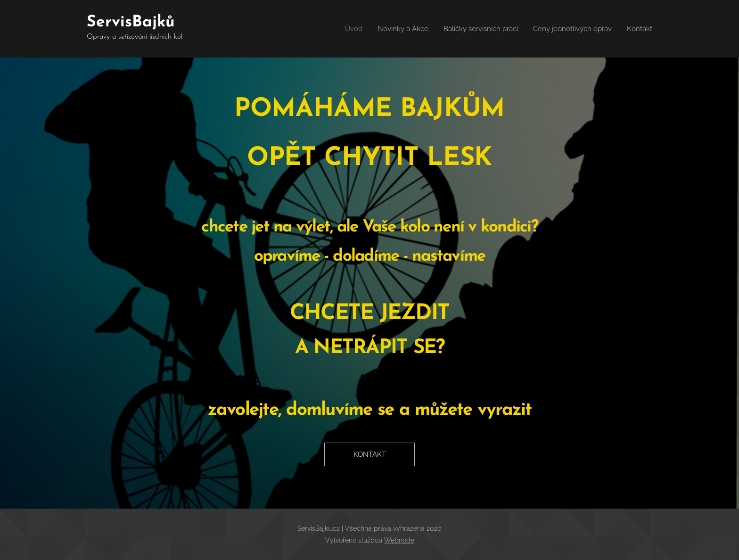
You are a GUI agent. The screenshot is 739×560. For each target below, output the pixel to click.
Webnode (399, 540)
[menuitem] (339, 29)
